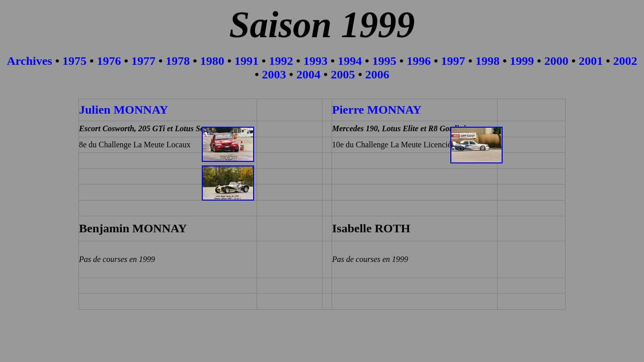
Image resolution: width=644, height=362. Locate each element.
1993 (315, 61)
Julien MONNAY (124, 110)
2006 (377, 74)
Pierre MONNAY (377, 110)
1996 (419, 61)
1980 (212, 61)
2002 (625, 61)
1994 (350, 61)
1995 (384, 61)
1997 (453, 61)
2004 (308, 74)
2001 (591, 61)
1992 (281, 61)
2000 (556, 61)
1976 (109, 61)
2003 (274, 74)
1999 (522, 61)
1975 (74, 61)
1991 (247, 61)
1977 (143, 61)
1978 (178, 61)
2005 (344, 74)
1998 (488, 61)
